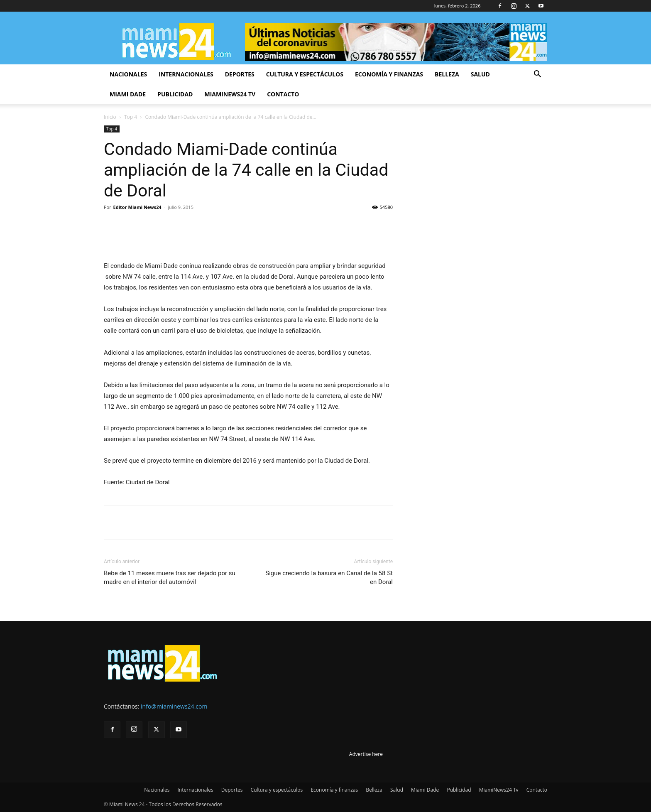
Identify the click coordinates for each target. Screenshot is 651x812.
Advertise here (366, 754)
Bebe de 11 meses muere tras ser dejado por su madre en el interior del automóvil (170, 578)
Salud (480, 74)
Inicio (110, 117)
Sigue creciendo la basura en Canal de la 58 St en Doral (329, 578)
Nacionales (128, 74)
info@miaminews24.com (174, 706)
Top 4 (131, 117)
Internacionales (186, 74)
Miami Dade (128, 94)
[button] (537, 75)
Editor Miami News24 (137, 207)
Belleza (447, 74)
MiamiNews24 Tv (230, 94)
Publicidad (175, 94)
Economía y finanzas (389, 74)
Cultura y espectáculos (305, 74)
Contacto (283, 94)
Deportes (240, 74)
